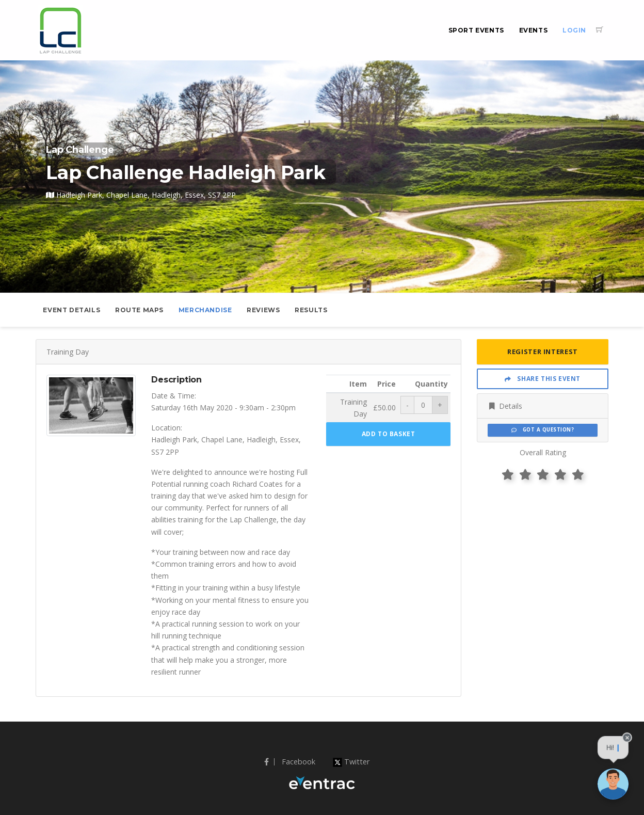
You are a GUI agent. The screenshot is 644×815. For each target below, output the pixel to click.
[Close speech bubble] (627, 744)
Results (311, 310)
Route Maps (139, 310)
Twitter (351, 762)
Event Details (71, 310)
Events (534, 30)
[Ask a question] (613, 784)
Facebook (290, 762)
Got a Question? (543, 430)
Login (574, 30)
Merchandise (205, 310)
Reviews (263, 310)
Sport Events (476, 30)
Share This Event (543, 379)
